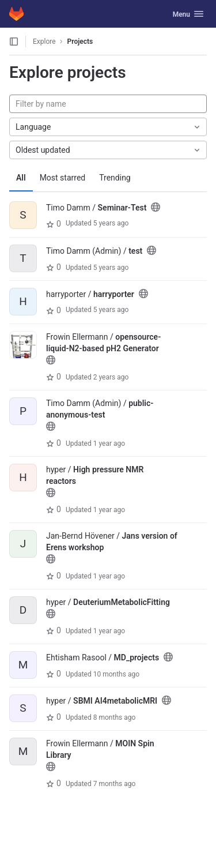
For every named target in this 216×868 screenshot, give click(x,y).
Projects (80, 42)
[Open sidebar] (14, 42)
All (21, 178)
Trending (115, 178)
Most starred (63, 178)
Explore (44, 42)
